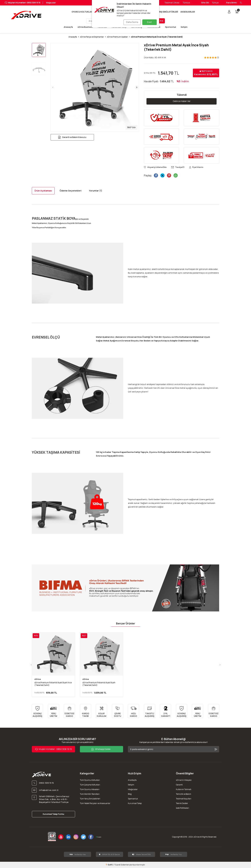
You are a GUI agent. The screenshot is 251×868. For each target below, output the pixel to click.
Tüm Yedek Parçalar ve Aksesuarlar (95, 803)
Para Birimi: (232, 3)
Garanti (179, 785)
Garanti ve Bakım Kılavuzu (72, 137)
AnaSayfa (132, 780)
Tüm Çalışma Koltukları (90, 785)
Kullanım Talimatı (184, 790)
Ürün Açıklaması (43, 191)
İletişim (184, 27)
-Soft (109, 865)
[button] (53, 87)
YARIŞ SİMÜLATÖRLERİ (167, 12)
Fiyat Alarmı (196, 167)
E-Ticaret (116, 865)
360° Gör (131, 127)
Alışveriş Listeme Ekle (155, 167)
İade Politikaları (182, 808)
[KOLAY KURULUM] (101, 711)
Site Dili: (205, 3)
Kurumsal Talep (135, 803)
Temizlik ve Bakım (184, 794)
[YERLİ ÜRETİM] (53, 711)
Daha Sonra (131, 22)
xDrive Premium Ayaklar (117, 37)
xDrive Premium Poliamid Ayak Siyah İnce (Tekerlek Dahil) (53, 684)
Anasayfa (68, 27)
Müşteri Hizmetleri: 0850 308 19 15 (23, 3)
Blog (130, 794)
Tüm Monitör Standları (90, 794)
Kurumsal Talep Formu (53, 814)
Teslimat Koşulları (184, 799)
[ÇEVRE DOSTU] (117, 711)
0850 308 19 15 (54, 749)
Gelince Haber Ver (182, 101)
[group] (95, 87)
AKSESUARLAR (188, 12)
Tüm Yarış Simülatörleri (90, 799)
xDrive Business (85, 27)
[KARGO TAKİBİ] (85, 711)
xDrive (38, 679)
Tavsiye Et (178, 167)
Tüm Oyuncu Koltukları (90, 780)
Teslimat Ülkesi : (172, 3)
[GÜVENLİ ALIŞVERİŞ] (37, 711)
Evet (150, 22)
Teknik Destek (182, 803)
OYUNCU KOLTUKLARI (82, 12)
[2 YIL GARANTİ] (166, 711)
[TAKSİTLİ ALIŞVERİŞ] (150, 711)
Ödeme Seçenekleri (71, 191)
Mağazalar (51, 3)
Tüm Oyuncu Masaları (90, 790)
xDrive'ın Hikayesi (184, 780)
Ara (161, 21)
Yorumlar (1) (96, 191)
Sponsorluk (170, 27)
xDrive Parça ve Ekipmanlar (92, 37)
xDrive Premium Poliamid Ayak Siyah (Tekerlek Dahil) (99, 684)
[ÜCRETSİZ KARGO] (69, 711)
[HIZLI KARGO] (134, 711)
